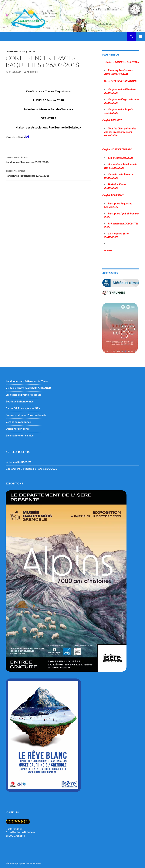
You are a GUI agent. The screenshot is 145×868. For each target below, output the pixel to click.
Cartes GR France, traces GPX (23, 408)
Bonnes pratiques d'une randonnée (26, 415)
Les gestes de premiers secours (24, 395)
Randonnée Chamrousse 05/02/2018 (48, 159)
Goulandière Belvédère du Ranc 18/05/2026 (31, 469)
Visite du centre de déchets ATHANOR (28, 388)
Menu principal (140, 36)
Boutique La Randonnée (20, 401)
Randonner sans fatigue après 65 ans (27, 381)
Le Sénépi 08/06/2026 (19, 462)
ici (27, 137)
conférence (13, 51)
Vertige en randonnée (18, 422)
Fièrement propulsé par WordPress (23, 863)
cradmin (32, 72)
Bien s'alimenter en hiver (20, 435)
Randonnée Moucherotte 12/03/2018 (48, 173)
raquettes (28, 51)
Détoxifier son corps (18, 429)
